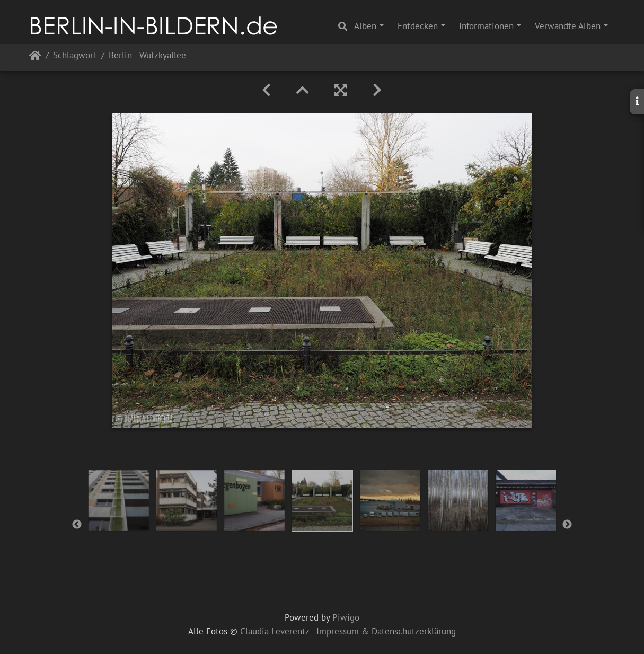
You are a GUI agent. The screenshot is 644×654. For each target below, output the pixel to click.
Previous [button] (77, 525)
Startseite (35, 58)
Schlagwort (75, 56)
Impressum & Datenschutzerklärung (386, 631)
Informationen (486, 26)
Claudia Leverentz (275, 631)
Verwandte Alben (568, 26)
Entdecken (418, 26)
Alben (365, 26)
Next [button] (567, 525)
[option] (119, 500)
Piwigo (346, 617)
